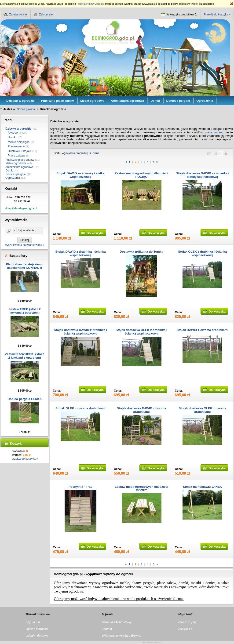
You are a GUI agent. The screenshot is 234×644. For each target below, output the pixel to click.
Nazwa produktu (76, 153)
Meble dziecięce (19, 142)
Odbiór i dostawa (37, 636)
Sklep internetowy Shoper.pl (151, 643)
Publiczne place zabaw (20, 160)
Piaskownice (16, 146)
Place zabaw (16, 155)
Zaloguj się (185, 629)
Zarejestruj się (187, 622)
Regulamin (33, 622)
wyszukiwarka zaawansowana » (25, 245)
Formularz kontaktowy (117, 622)
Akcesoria (14, 133)
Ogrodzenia (13, 178)
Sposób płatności (37, 629)
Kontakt (107, 629)
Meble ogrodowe (16, 163)
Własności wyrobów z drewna (121, 636)
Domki (12, 137)
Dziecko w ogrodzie (18, 129)
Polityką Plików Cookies (90, 4)
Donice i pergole (16, 174)
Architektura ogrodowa (19, 167)
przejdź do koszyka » (25, 459)
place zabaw (214, 132)
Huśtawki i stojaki (19, 151)
